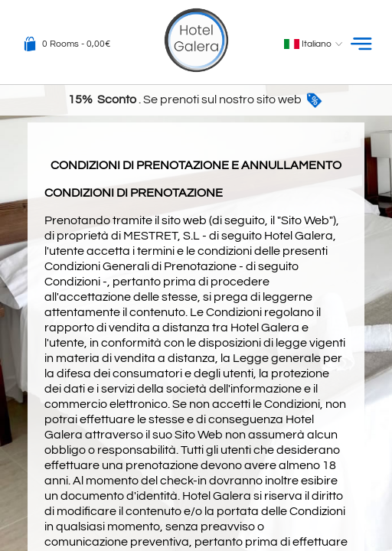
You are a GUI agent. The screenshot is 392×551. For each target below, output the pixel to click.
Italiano (315, 44)
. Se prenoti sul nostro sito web (196, 99)
